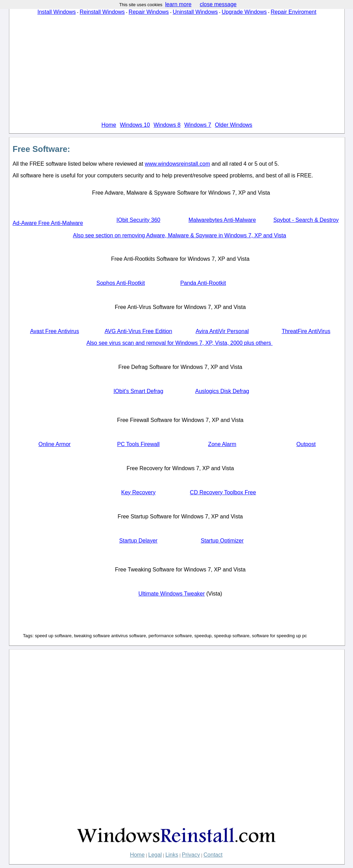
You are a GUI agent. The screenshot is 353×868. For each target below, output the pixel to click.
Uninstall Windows (195, 12)
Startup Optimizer (222, 541)
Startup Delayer (138, 541)
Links (172, 855)
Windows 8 (167, 125)
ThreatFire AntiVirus (306, 331)
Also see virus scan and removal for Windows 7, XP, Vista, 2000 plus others (180, 343)
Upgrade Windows (244, 12)
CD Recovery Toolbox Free (223, 492)
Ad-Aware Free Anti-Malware (48, 223)
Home (109, 125)
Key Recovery (139, 492)
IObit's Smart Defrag (138, 391)
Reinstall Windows (102, 12)
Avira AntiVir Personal (222, 331)
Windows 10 (135, 125)
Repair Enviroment (294, 12)
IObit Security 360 (138, 220)
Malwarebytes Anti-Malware (222, 220)
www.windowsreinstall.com (177, 164)
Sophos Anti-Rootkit (121, 283)
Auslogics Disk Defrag (222, 391)
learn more (178, 4)
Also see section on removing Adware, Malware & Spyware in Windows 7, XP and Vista (180, 235)
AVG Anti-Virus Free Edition (138, 331)
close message (218, 4)
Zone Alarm (222, 444)
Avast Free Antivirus (54, 331)
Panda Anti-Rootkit (203, 283)
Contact (213, 855)
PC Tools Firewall (138, 444)
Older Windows (233, 125)
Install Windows (56, 12)
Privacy (191, 855)
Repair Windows (149, 12)
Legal (155, 855)
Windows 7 (198, 125)
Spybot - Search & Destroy (306, 220)
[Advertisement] (177, 69)
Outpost (306, 444)
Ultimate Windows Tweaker (172, 594)
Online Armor (54, 444)
